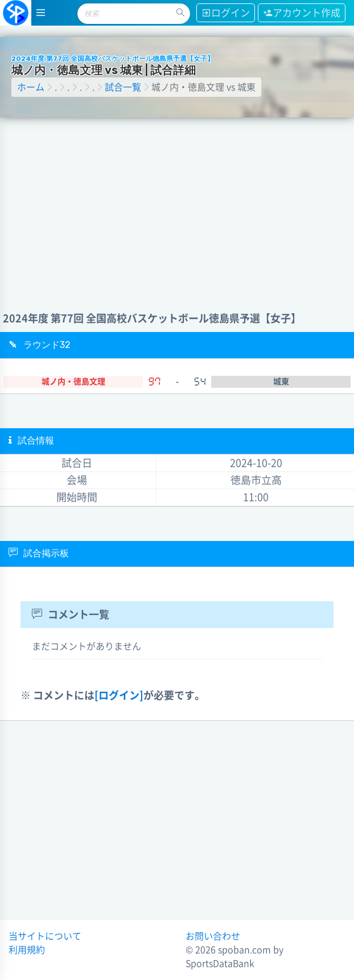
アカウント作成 (302, 13)
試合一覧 (123, 87)
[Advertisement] (177, 203)
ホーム (31, 87)
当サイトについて (45, 936)
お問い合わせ (213, 936)
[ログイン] (119, 695)
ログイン (226, 13)
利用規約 (27, 950)
